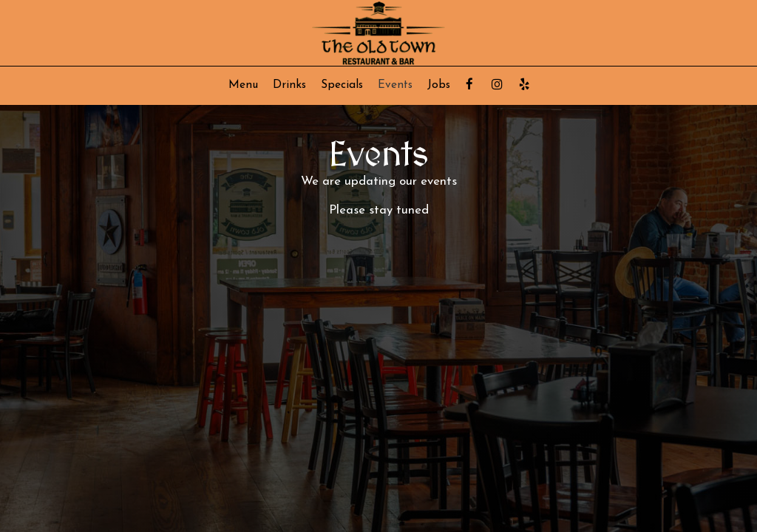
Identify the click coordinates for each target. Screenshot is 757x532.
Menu (243, 85)
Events (395, 85)
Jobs (439, 85)
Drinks (289, 85)
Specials (342, 85)
